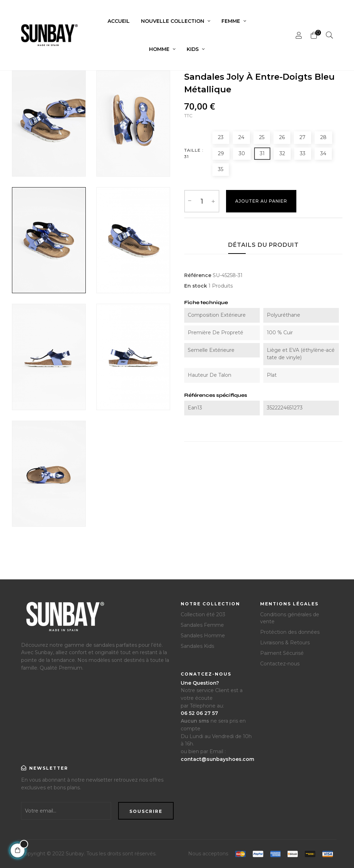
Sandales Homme (203, 636)
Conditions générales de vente (290, 618)
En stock (196, 286)
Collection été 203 (203, 614)
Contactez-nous (280, 664)
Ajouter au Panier (261, 201)
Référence (198, 275)
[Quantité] (202, 201)
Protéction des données (290, 632)
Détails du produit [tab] (263, 245)
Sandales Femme (202, 625)
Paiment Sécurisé (282, 653)
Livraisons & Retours (285, 643)
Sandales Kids (197, 646)
